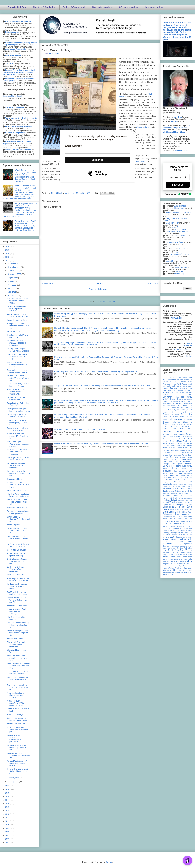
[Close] (134, 131)
